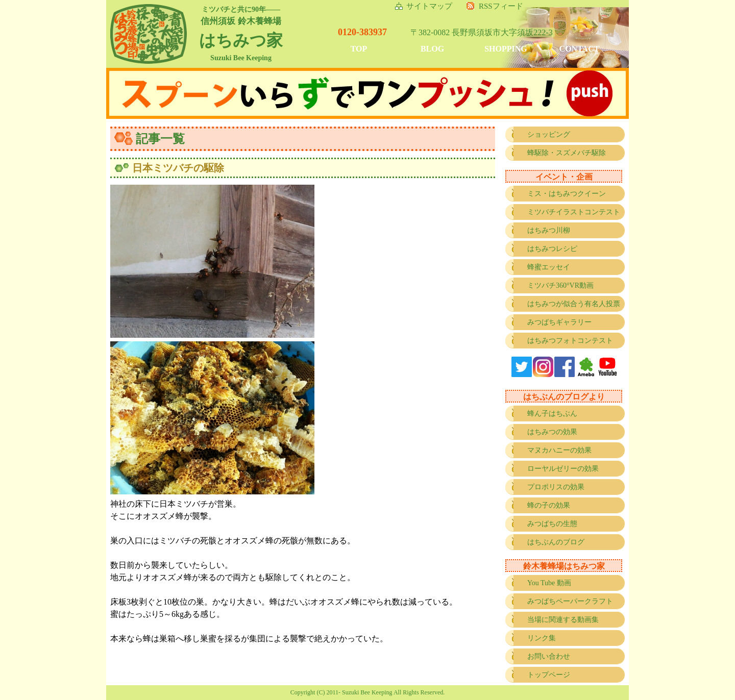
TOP (359, 49)
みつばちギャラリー (559, 322)
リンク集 (542, 638)
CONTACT (580, 49)
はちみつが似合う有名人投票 (574, 304)
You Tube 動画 (549, 583)
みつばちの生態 (552, 524)
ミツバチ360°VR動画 (560, 285)
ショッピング (549, 134)
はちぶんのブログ (556, 542)
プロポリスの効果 (556, 487)
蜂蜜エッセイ (549, 267)
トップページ (549, 675)
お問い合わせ (549, 656)
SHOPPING (506, 49)
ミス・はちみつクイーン (567, 194)
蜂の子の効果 (549, 505)
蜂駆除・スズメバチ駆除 (567, 153)
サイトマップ (429, 6)
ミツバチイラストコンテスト (574, 212)
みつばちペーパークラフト (570, 601)
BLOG (432, 49)
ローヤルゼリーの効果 (563, 469)
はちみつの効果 (552, 432)
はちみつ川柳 (549, 230)
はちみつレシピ (552, 249)
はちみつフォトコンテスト (570, 341)
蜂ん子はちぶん (552, 414)
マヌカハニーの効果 (559, 450)
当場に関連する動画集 (563, 620)
